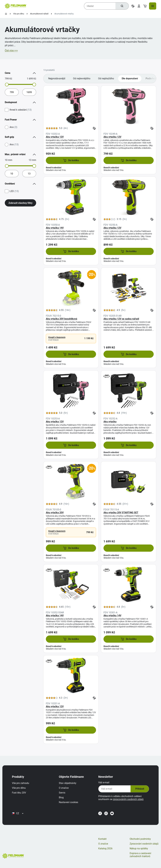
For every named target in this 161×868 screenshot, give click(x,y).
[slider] (7, 85)
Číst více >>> (11, 50)
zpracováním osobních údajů (128, 799)
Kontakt (102, 839)
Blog (61, 797)
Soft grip (20, 137)
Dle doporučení (130, 78)
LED (14, 191)
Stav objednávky (68, 783)
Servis (62, 793)
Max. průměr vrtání (20, 154)
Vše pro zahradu (21, 783)
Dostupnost (20, 102)
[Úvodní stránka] (6, 14)
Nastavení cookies (68, 802)
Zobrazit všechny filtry (20, 203)
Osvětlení (20, 184)
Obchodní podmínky (140, 839)
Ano (13, 127)
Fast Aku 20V (19, 793)
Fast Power (20, 120)
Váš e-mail (104, 782)
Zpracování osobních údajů (144, 844)
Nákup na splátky (139, 848)
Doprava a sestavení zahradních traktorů (140, 855)
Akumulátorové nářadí (39, 14)
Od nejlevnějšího (82, 78)
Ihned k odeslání (21, 110)
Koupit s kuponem (57, 337)
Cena (20, 73)
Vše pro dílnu (19, 14)
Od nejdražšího (106, 78)
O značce (64, 788)
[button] (71, 160)
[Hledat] (122, 6)
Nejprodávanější (57, 78)
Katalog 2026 (105, 848)
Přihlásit (140, 789)
